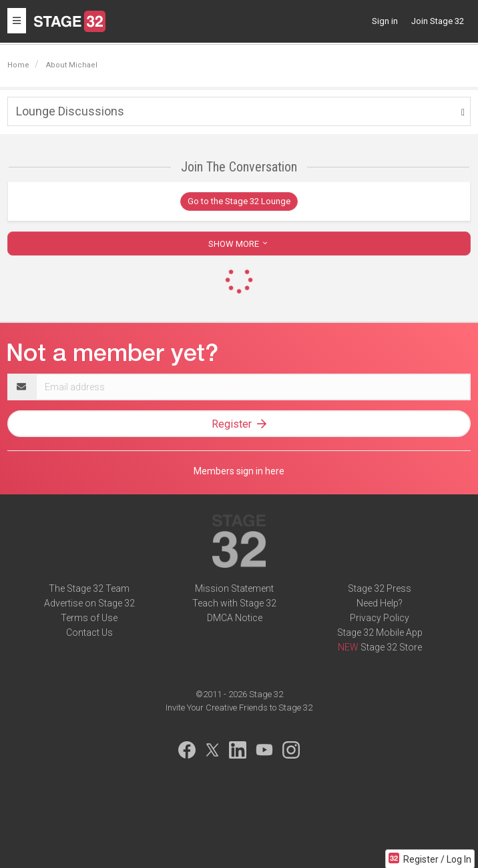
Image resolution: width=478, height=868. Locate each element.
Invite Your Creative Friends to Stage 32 (239, 708)
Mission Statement (234, 588)
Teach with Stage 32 (234, 603)
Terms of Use (89, 618)
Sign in (385, 21)
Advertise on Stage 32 (89, 603)
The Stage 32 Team (89, 588)
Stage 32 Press (380, 588)
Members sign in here (239, 471)
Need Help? (380, 603)
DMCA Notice (235, 618)
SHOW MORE (239, 244)
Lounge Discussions (70, 111)
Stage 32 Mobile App (380, 632)
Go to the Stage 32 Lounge (239, 201)
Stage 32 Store (391, 647)
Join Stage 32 (438, 21)
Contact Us (89, 632)
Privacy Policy (380, 618)
